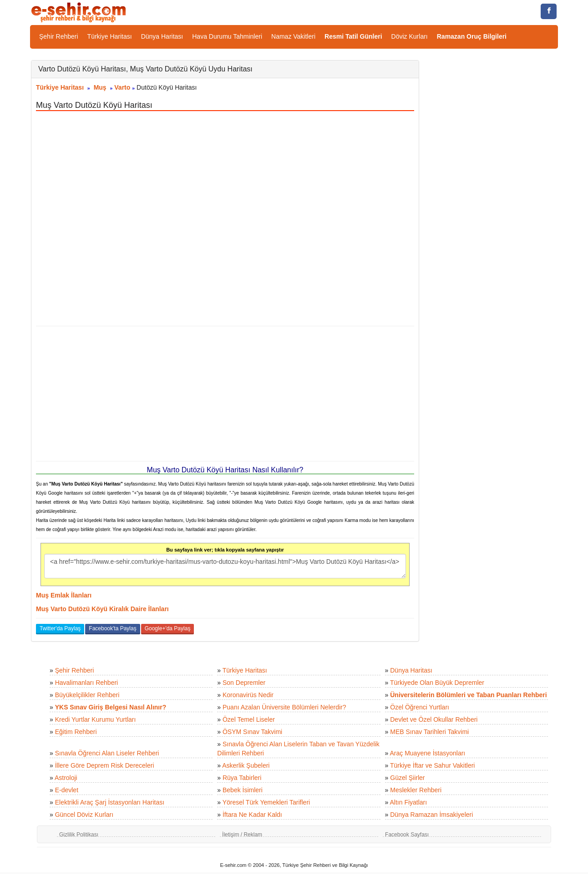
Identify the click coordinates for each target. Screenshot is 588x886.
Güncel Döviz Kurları (84, 815)
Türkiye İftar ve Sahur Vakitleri (432, 765)
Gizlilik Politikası (79, 835)
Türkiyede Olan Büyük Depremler (437, 683)
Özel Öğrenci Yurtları (420, 707)
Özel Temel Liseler (249, 719)
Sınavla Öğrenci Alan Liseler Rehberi (107, 753)
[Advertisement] (225, 394)
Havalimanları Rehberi (87, 683)
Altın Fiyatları (408, 802)
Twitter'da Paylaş (60, 628)
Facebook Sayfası (407, 835)
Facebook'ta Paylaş (112, 628)
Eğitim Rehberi (76, 732)
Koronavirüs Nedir (248, 695)
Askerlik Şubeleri (246, 765)
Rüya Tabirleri (242, 778)
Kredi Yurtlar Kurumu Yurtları (96, 719)
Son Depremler (244, 683)
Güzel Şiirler (407, 778)
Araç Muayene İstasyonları (427, 753)
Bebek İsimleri (243, 790)
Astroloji (66, 778)
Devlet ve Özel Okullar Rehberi (434, 719)
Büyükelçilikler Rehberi (87, 695)
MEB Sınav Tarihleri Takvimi (429, 732)
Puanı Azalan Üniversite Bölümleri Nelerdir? (284, 707)
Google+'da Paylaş (168, 628)
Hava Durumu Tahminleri (227, 36)
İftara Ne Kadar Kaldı (252, 815)
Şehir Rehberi (59, 36)
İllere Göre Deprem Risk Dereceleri (105, 765)
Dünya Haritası (162, 36)
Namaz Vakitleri (293, 36)
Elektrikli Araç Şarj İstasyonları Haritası (110, 802)
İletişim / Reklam (242, 835)
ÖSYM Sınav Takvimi (252, 732)
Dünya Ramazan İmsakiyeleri (431, 815)
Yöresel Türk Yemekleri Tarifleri (266, 802)
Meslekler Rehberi (416, 790)
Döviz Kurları (410, 36)
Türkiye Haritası (110, 36)
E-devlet (67, 790)
